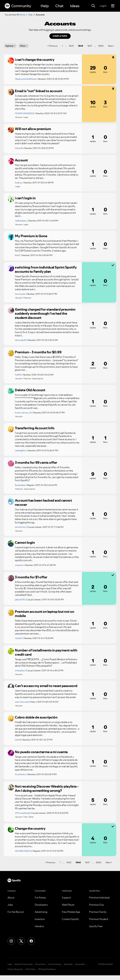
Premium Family (98, 912)
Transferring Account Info (35, 428)
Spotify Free (96, 926)
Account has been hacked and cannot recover (43, 502)
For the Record (15, 912)
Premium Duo (97, 905)
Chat (59, 6)
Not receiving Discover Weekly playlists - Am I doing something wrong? (47, 788)
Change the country (30, 828)
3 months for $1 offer (31, 577)
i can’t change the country (35, 60)
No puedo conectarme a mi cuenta (41, 752)
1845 (71, 46)
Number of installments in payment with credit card (46, 652)
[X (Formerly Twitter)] (21, 941)
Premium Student (99, 919)
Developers (41, 905)
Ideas (75, 6)
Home (22, 15)
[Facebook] (31, 941)
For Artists (40, 898)
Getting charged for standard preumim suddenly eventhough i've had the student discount (45, 313)
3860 (101, 46)
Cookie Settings (55, 964)
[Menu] (113, 6)
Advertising (41, 912)
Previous (53, 46)
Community (18, 6)
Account (21, 160)
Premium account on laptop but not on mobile (44, 614)
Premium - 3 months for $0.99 (38, 352)
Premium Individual (99, 898)
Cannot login (25, 542)
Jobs (10, 905)
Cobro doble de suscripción (36, 717)
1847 (90, 46)
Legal (10, 964)
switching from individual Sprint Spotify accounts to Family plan (46, 269)
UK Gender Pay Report (47, 969)
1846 (81, 46)
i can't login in (25, 198)
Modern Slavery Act (15, 969)
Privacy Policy (40, 964)
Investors (40, 919)
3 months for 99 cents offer (36, 462)
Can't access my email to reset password (46, 686)
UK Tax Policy (30, 969)
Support (66, 898)
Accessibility (80, 964)
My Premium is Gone (31, 236)
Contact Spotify (70, 919)
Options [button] (9, 46)
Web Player (68, 905)
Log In (103, 6)
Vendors (39, 926)
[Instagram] (11, 941)
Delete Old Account (30, 390)
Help (45, 6)
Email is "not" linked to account (39, 91)
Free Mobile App (71, 912)
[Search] (93, 6)
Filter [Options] (23, 46)
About (11, 898)
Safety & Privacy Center (24, 964)
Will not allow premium (33, 129)
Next (110, 46)
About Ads (68, 964)
